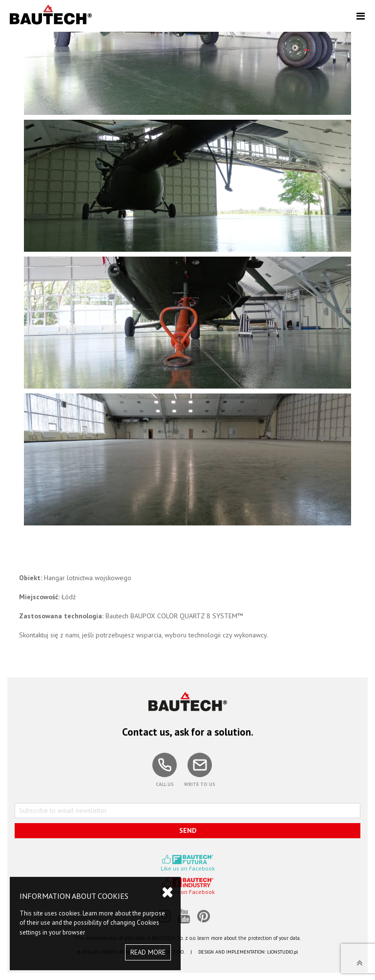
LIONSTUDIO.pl (282, 952)
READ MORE (148, 952)
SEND (188, 830)
